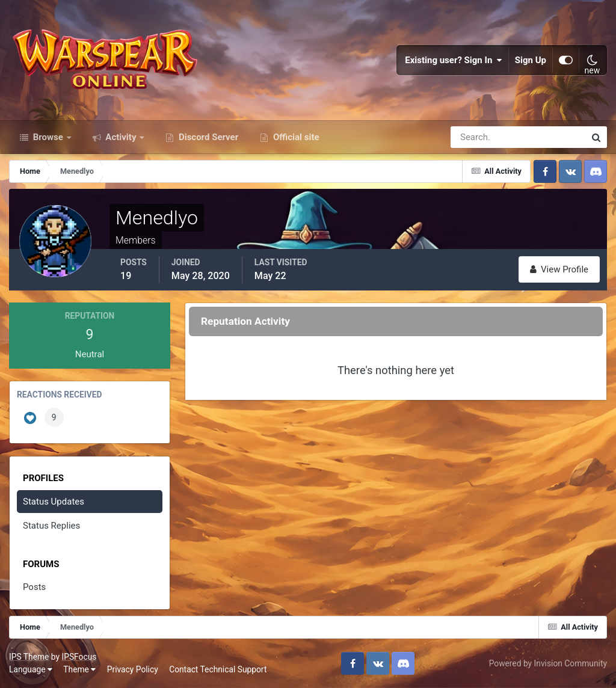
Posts (34, 587)
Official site (295, 137)
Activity (121, 137)
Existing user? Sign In (454, 60)
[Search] (476, 137)
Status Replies (51, 526)
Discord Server (207, 137)
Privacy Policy (133, 669)
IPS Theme (29, 657)
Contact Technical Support (218, 669)
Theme (79, 669)
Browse (48, 137)
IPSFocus (79, 657)
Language (31, 669)
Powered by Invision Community (548, 663)
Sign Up (531, 60)
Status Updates (54, 502)
